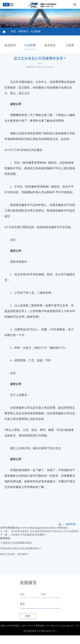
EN (11, 5)
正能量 (70, 45)
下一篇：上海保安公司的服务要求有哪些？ (23, 535)
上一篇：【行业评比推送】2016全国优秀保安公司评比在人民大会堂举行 (40, 531)
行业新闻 (36, 31)
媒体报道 (50, 45)
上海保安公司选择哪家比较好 (16, 543)
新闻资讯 (23, 31)
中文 (6, 5)
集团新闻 (10, 45)
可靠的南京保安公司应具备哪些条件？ (21, 549)
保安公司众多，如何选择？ (15, 554)
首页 (13, 31)
